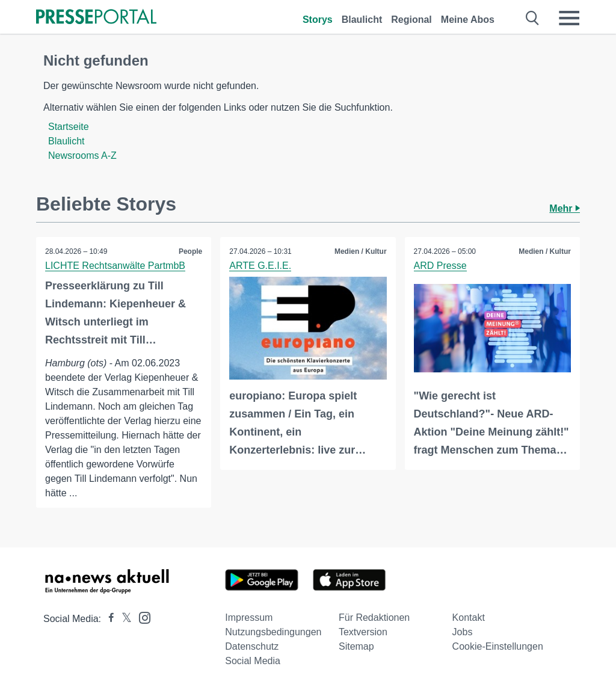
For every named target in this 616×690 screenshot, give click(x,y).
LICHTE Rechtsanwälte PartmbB (115, 266)
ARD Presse (440, 266)
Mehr (565, 208)
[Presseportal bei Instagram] (141, 617)
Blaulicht (362, 20)
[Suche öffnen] (533, 18)
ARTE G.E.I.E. (260, 266)
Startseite (69, 127)
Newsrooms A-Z (82, 156)
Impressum (249, 618)
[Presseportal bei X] (123, 619)
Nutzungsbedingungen (273, 632)
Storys (318, 20)
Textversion (363, 632)
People (190, 251)
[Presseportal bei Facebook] (108, 619)
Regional (411, 20)
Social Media (253, 661)
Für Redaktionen (374, 618)
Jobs (463, 632)
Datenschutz (252, 646)
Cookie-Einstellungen (498, 646)
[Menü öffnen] (569, 18)
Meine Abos (468, 20)
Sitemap (356, 646)
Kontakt (469, 618)
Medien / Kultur (361, 251)
